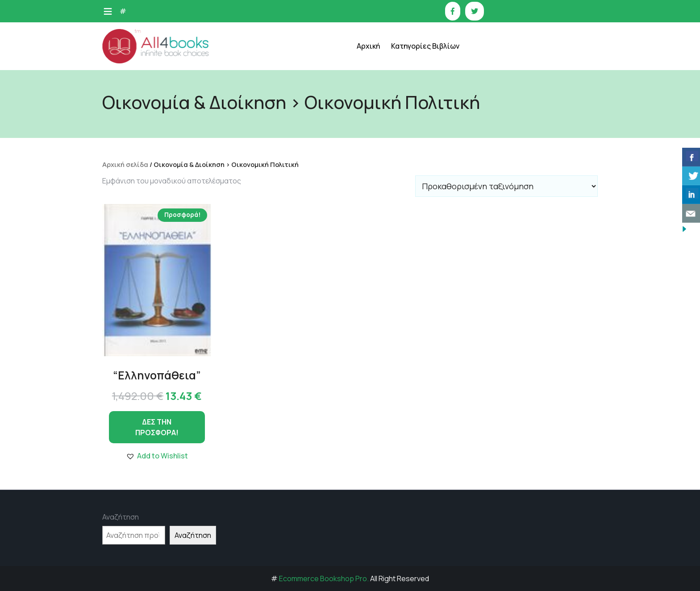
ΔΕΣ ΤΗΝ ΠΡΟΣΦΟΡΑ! (157, 427)
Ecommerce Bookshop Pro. (324, 579)
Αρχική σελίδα (125, 164)
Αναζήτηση (121, 517)
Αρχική (368, 46)
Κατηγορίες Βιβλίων (425, 46)
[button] (157, 456)
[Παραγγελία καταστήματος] (506, 186)
